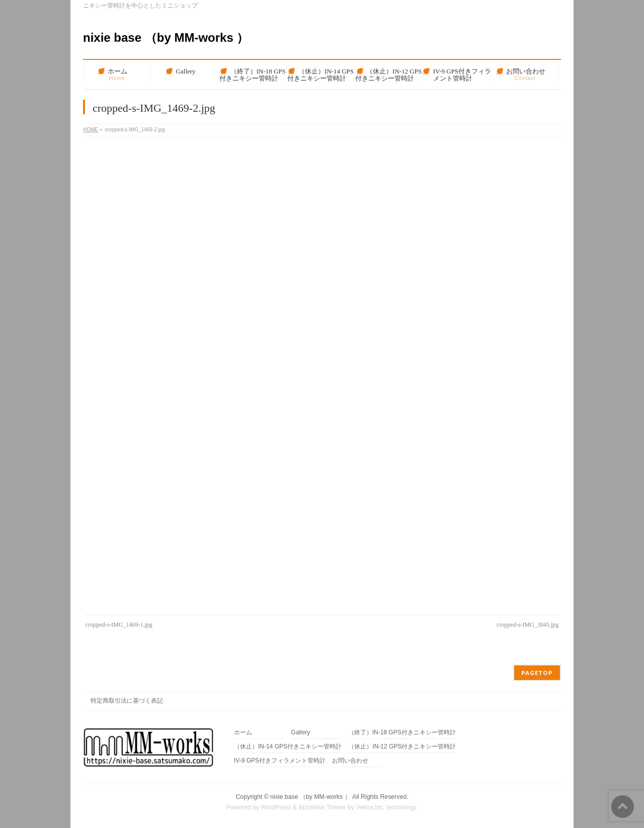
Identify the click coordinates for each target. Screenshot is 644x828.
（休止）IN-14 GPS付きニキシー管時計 (288, 747)
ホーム (243, 733)
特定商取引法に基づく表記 (127, 701)
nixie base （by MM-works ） (166, 37)
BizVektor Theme (323, 807)
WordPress (276, 807)
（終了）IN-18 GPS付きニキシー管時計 (402, 733)
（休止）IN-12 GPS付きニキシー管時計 (402, 747)
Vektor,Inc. (370, 807)
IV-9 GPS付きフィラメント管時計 (280, 761)
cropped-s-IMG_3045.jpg (528, 625)
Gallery (300, 733)
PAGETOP (537, 673)
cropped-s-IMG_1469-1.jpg (119, 625)
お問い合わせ (350, 761)
